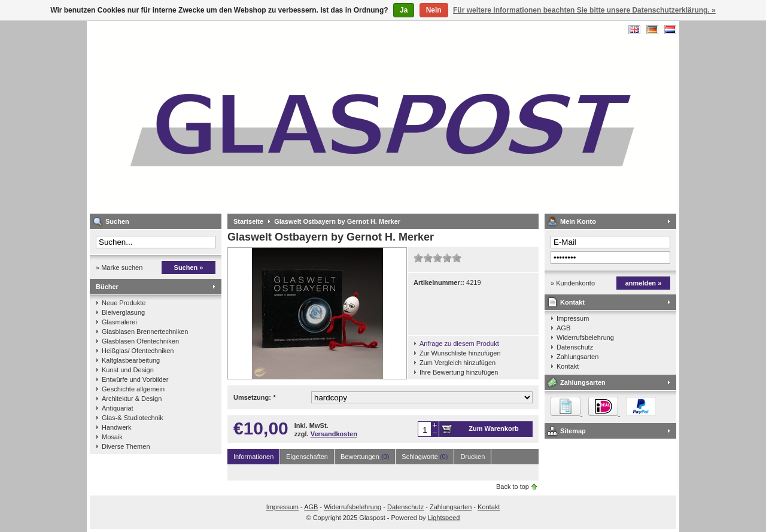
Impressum (573, 318)
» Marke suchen (119, 267)
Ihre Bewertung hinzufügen (459, 372)
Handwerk (117, 427)
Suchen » (189, 267)
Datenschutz (575, 347)
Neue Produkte (124, 303)
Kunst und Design (128, 370)
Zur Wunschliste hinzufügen (460, 353)
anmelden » (644, 283)
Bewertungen (365, 457)
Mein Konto (578, 221)
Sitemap (573, 431)
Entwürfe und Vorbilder (135, 379)
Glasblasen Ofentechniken (140, 341)
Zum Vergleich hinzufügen (458, 363)
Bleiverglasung (123, 312)
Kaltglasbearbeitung (131, 360)
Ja (404, 10)
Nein (434, 10)
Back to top (513, 487)
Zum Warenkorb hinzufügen (493, 431)
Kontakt (572, 302)
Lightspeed (444, 518)
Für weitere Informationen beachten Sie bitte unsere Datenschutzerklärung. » (584, 10)
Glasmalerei (119, 322)
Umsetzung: (254, 397)
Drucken (472, 457)
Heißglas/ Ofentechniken (138, 351)
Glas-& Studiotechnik (133, 418)
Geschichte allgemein (133, 389)
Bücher (107, 287)
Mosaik (112, 437)
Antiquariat (118, 408)
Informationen (253, 457)
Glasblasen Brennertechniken (145, 332)
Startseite (248, 221)
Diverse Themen (126, 446)
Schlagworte (425, 457)
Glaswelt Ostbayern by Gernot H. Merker (337, 221)
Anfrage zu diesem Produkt (459, 343)
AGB (563, 328)
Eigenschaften (307, 457)
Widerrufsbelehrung (585, 338)
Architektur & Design (132, 399)
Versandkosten (334, 434)
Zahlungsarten (577, 357)
